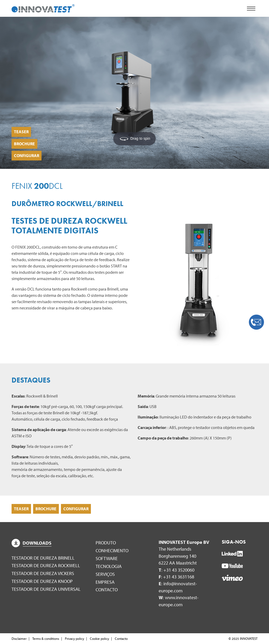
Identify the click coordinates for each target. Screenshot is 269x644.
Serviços (105, 574)
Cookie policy (99, 638)
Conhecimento (112, 551)
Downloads (32, 543)
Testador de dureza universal (46, 589)
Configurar (27, 155)
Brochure (24, 144)
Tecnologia (109, 566)
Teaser (21, 132)
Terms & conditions (46, 638)
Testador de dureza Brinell (43, 558)
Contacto (107, 590)
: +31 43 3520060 (177, 570)
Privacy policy (74, 638)
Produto (106, 543)
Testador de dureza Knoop (42, 581)
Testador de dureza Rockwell (46, 565)
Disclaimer (19, 638)
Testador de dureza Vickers (43, 573)
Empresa (105, 582)
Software (107, 558)
